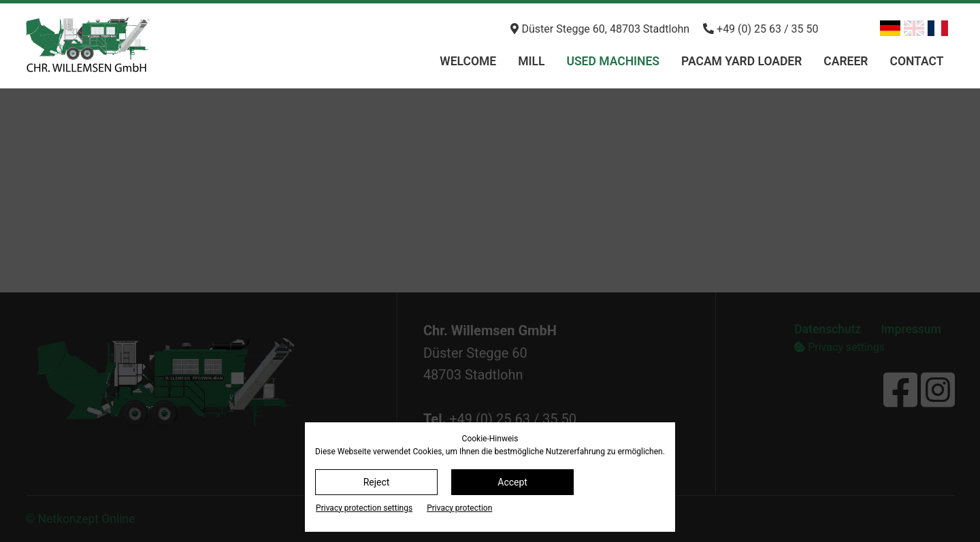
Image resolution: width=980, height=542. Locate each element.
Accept (512, 482)
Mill (531, 61)
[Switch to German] (890, 28)
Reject (377, 482)
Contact (916, 61)
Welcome (468, 61)
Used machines (613, 61)
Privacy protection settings (364, 508)
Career (846, 61)
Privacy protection (459, 508)
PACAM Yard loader (741, 61)
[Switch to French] (938, 28)
